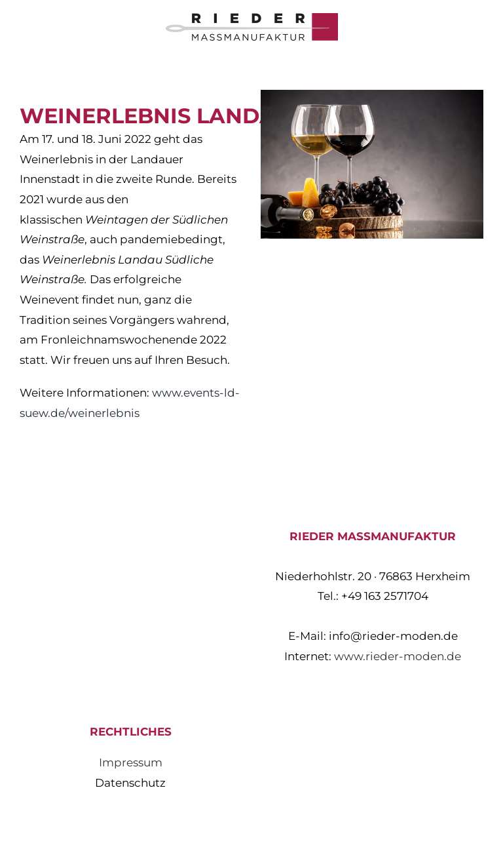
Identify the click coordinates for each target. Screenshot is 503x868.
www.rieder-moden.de (398, 656)
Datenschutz (130, 783)
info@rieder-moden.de (393, 636)
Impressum (131, 762)
